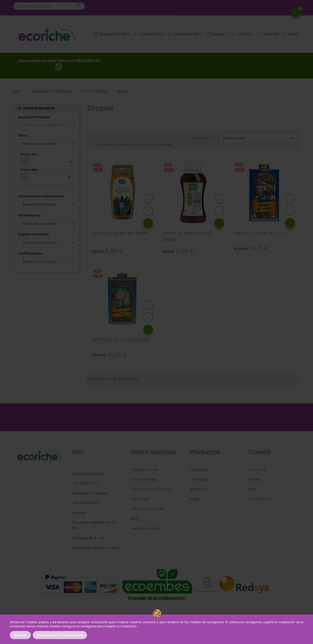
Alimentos (198, 489)
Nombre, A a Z (259, 138)
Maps (113, 548)
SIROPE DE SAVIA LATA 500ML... (122, 340)
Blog (134, 519)
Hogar (195, 499)
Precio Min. (46, 159)
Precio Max (46, 175)
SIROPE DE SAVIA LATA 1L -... (261, 233)
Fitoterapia (199, 470)
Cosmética (199, 479)
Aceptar (20, 635)
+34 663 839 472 (87, 503)
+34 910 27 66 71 (86, 484)
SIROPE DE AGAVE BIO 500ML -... (121, 237)
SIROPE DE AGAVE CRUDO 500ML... (188, 237)
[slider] (22, 186)
